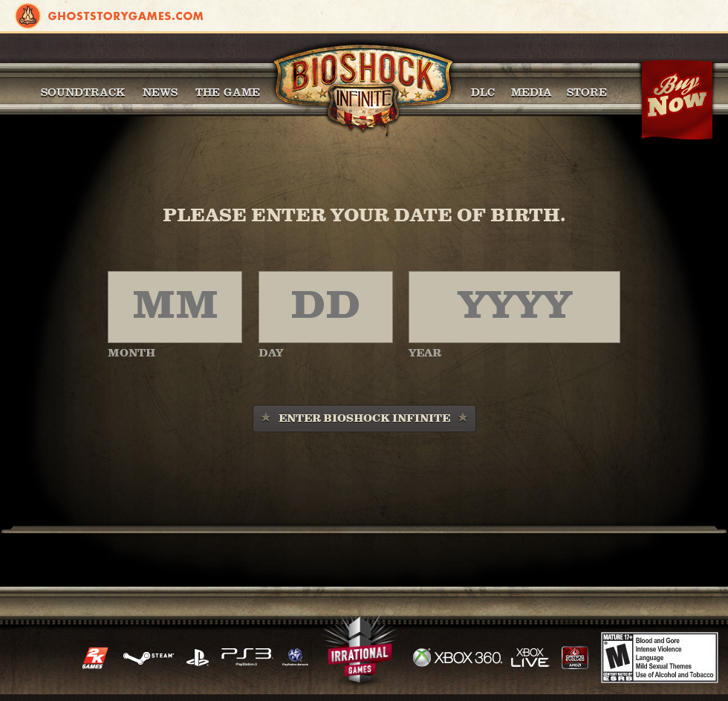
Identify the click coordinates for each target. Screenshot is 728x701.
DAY (271, 353)
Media (532, 92)
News (160, 92)
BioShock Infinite (363, 89)
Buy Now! (677, 100)
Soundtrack (83, 92)
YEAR (425, 353)
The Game (228, 92)
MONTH (131, 353)
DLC (483, 92)
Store (587, 92)
